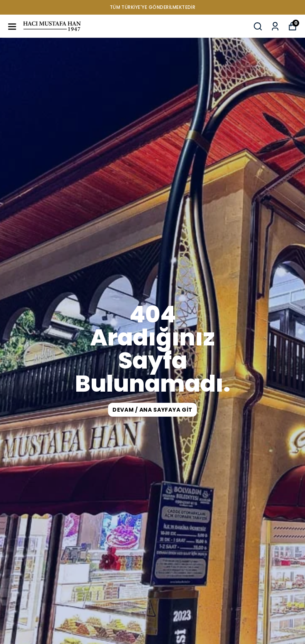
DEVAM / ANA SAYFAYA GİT (152, 410)
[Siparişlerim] (275, 26)
